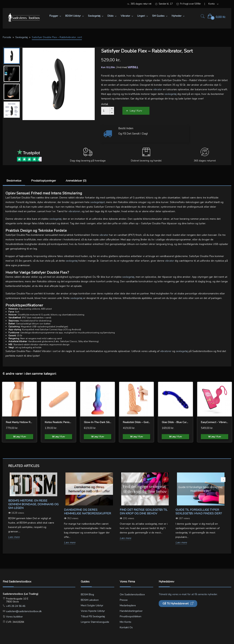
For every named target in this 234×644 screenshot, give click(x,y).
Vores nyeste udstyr (93, 611)
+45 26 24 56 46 (15, 606)
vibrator (158, 89)
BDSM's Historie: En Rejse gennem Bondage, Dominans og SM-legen (33, 504)
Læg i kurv (136, 111)
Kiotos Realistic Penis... (58, 422)
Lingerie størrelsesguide (95, 622)
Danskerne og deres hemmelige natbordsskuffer (87, 512)
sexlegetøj (171, 94)
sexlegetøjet (98, 202)
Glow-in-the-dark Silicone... (98, 422)
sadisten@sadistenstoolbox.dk (23, 611)
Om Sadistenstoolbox (132, 594)
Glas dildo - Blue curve (175, 422)
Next (223, 480)
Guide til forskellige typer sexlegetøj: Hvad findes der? (199, 512)
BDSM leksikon (90, 600)
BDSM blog (87, 594)
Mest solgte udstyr (92, 605)
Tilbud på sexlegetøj (93, 616)
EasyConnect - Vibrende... (215, 422)
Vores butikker (14, 617)
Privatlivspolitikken (131, 616)
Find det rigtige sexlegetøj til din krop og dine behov (144, 512)
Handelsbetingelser (131, 611)
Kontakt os (126, 627)
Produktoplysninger (44, 181)
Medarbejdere (128, 605)
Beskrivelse (14, 181)
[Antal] (105, 111)
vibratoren (74, 211)
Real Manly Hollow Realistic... (19, 422)
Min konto (126, 622)
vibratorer (166, 351)
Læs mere (14, 537)
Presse (124, 600)
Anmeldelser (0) (76, 181)
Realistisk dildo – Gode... (136, 422)
